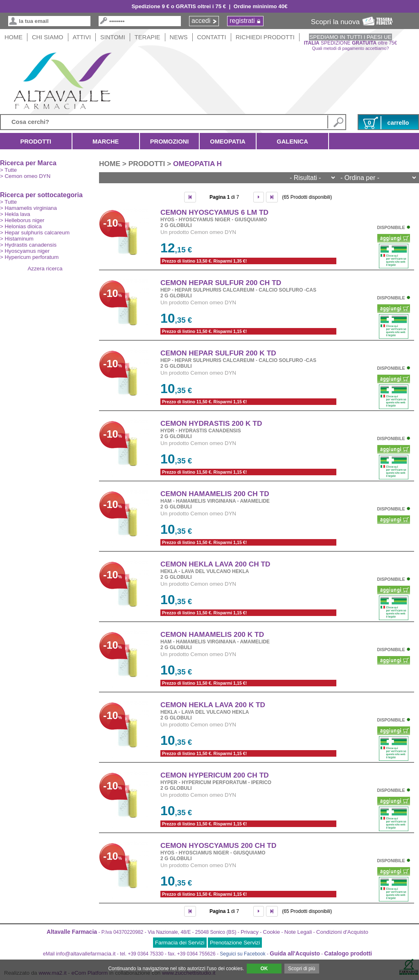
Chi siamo (48, 37)
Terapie (148, 37)
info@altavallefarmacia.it (86, 954)
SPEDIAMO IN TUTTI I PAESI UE (350, 37)
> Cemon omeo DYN (25, 176)
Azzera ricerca (45, 269)
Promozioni (169, 142)
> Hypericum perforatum (29, 257)
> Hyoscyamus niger (25, 251)
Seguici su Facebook (242, 954)
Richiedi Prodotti (265, 37)
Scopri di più (302, 969)
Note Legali (298, 932)
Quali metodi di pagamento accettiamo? (351, 48)
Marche (106, 142)
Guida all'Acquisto (295, 953)
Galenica (292, 142)
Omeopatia (228, 142)
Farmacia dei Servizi (180, 943)
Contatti (212, 37)
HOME (14, 37)
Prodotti (36, 142)
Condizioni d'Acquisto (342, 932)
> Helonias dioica (21, 226)
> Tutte (8, 170)
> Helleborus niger (22, 220)
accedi (201, 21)
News (179, 37)
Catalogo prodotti (348, 953)
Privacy (250, 932)
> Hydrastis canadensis (28, 245)
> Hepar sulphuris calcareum (35, 233)
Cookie (272, 932)
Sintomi (113, 37)
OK (264, 969)
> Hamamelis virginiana (28, 208)
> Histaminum (17, 239)
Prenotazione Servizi (235, 943)
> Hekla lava (15, 214)
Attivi (82, 37)
